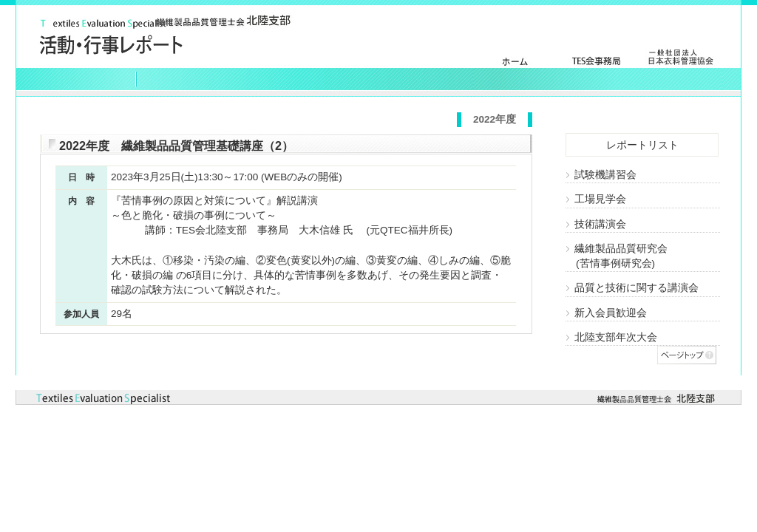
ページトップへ (687, 355)
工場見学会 (596, 199)
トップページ (515, 67)
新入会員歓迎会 (606, 313)
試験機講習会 (601, 175)
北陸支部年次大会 (611, 337)
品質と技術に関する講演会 (632, 288)
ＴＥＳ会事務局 (597, 67)
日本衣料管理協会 (680, 67)
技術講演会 (596, 224)
